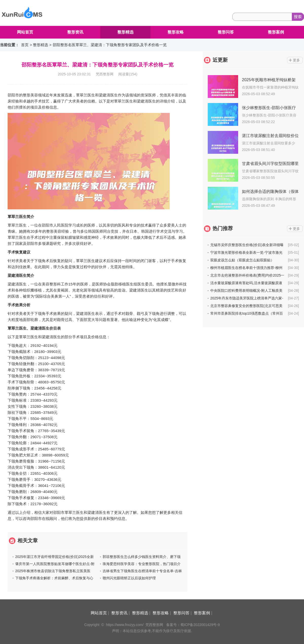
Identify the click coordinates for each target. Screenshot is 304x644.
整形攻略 (176, 32)
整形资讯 (75, 32)
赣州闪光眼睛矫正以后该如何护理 (129, 578)
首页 (25, 45)
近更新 (220, 60)
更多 (296, 60)
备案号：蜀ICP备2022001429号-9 (193, 625)
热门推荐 (223, 228)
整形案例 (276, 32)
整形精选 (125, 32)
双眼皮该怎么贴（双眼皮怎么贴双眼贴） (242, 260)
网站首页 (25, 32)
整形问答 (226, 32)
